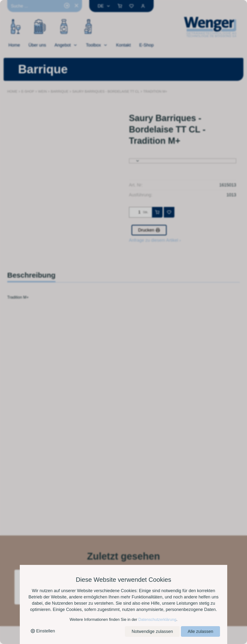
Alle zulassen (200, 631)
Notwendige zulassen (152, 631)
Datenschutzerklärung (157, 619)
